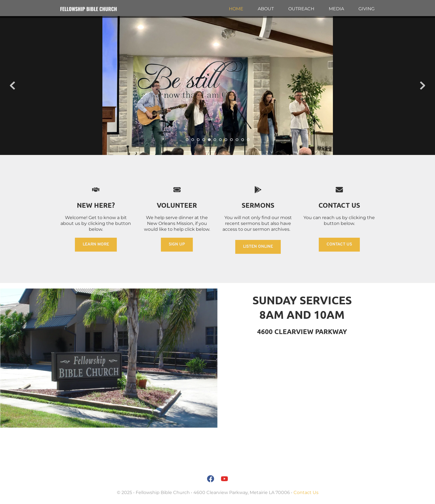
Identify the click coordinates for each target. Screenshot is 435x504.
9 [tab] (231, 140)
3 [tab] (198, 140)
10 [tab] (237, 140)
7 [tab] (220, 140)
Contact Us (306, 492)
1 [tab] (187, 140)
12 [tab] (248, 140)
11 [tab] (242, 140)
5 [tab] (209, 140)
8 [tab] (226, 140)
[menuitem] (236, 9)
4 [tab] (204, 140)
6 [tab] (215, 140)
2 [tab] (193, 140)
